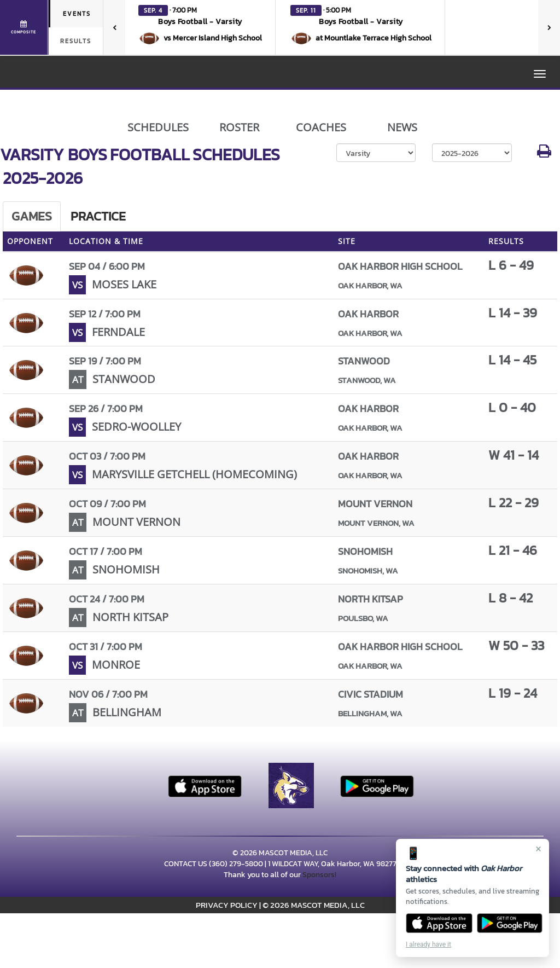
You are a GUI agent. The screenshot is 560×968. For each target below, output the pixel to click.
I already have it (428, 944)
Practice (98, 216)
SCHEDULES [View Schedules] (158, 127)
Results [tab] (76, 41)
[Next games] (549, 27)
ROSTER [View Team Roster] (239, 127)
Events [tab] (77, 14)
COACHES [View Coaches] (321, 127)
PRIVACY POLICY (227, 905)
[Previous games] (114, 27)
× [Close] (538, 849)
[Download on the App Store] (439, 923)
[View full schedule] (24, 27)
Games (32, 216)
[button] (200, 27)
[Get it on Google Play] (510, 923)
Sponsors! (319, 875)
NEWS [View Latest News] (402, 127)
